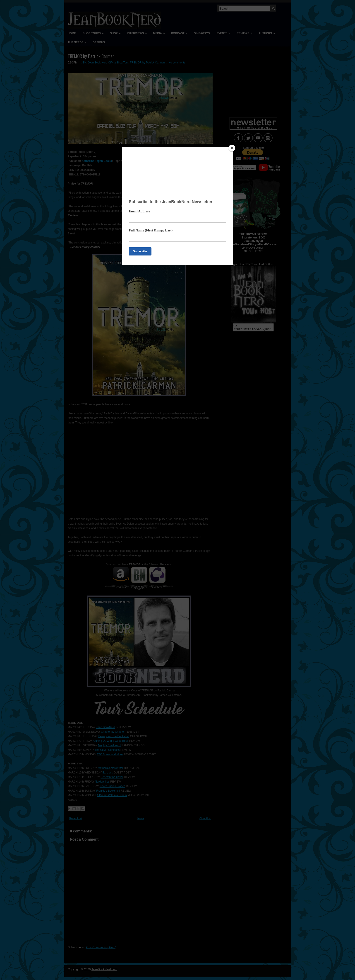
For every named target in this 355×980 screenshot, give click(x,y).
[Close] (232, 148)
